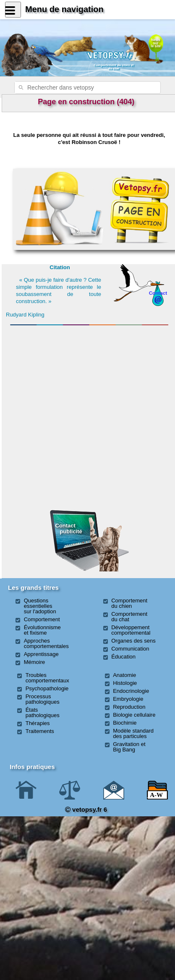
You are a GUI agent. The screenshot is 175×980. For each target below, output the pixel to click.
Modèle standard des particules (133, 733)
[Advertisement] (89, 374)
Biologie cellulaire (134, 715)
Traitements (40, 731)
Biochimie (125, 723)
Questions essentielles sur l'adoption (40, 606)
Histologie (125, 683)
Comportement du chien (129, 603)
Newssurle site (156, 43)
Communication (130, 649)
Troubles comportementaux (47, 678)
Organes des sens (133, 641)
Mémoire (35, 662)
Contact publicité (69, 529)
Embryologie (128, 699)
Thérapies (38, 723)
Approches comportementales (46, 643)
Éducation (123, 657)
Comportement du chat (129, 617)
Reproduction (129, 707)
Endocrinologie (131, 691)
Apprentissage (41, 654)
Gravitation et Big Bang (129, 747)
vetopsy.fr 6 (86, 809)
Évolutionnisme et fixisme (42, 630)
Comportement (42, 619)
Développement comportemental (131, 630)
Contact (158, 293)
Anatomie (124, 675)
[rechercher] (77, 87)
